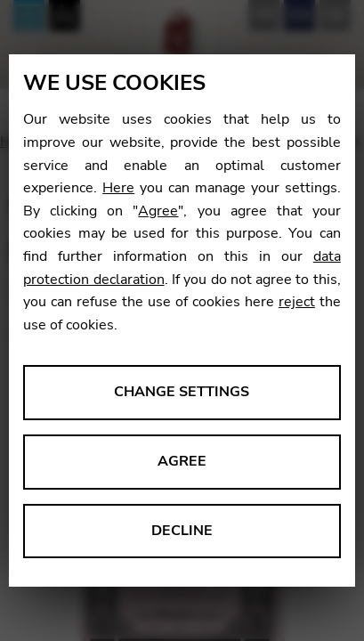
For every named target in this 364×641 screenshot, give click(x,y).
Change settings (182, 392)
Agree (158, 211)
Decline (182, 531)
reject (297, 302)
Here (118, 188)
